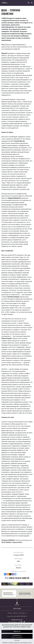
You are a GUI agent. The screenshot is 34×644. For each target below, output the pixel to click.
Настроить (17, 640)
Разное (18, 568)
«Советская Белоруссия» (23, 540)
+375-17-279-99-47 (22, 616)
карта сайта (17, 609)
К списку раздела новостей (17, 578)
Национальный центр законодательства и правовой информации (9, 594)
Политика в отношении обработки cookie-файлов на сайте (17, 643)
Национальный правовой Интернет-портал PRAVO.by (25, 594)
